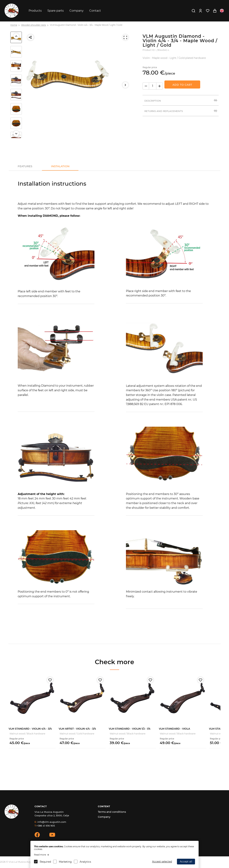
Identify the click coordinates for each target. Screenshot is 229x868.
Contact (95, 11)
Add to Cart (182, 85)
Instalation (60, 166)
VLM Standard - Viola (174, 729)
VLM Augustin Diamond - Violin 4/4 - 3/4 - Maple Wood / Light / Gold (86, 25)
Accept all (186, 862)
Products (35, 11)
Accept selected (162, 862)
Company (76, 11)
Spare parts (56, 11)
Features (25, 166)
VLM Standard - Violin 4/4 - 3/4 (30, 729)
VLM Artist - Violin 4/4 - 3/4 (77, 729)
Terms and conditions (112, 812)
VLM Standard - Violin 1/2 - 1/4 (130, 729)
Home (14, 25)
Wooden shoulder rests (34, 25)
